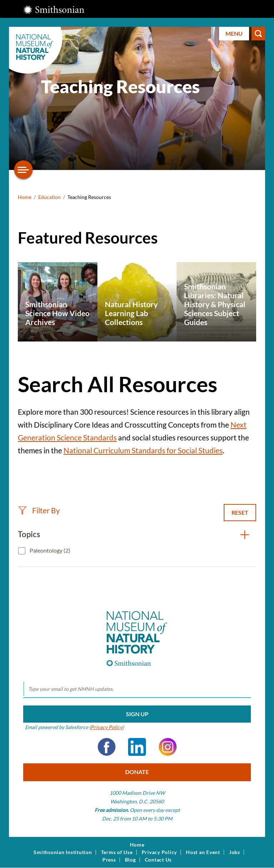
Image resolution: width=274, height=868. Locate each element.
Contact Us (158, 860)
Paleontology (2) (49, 550)
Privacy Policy (106, 727)
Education (49, 197)
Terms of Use (117, 852)
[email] (137, 689)
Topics (29, 534)
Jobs (235, 852)
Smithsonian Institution (63, 852)
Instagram (168, 747)
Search (258, 34)
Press (109, 860)
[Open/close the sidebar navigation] (24, 170)
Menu (234, 33)
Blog (130, 860)
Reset (240, 512)
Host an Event (203, 852)
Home (25, 197)
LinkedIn (137, 747)
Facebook (107, 747)
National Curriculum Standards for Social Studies (143, 450)
